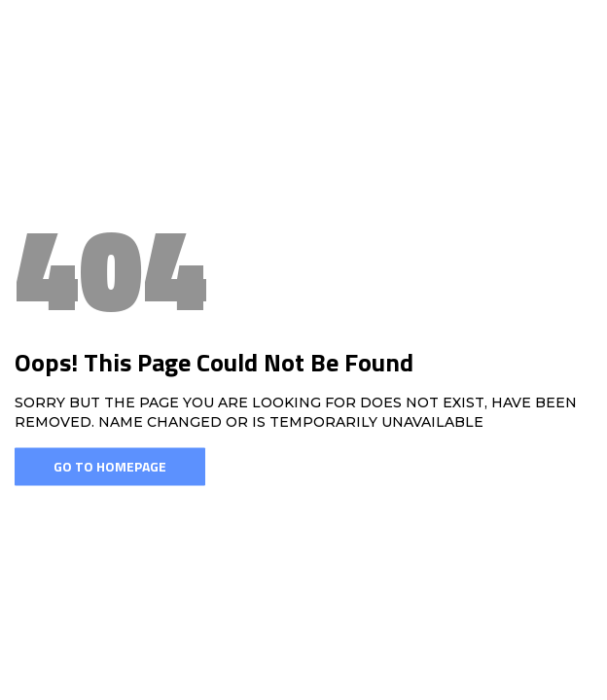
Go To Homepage (110, 466)
